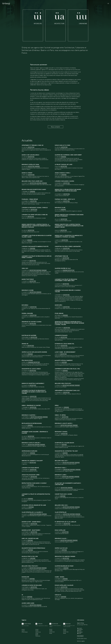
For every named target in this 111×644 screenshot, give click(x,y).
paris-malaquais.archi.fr (27, 509)
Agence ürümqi (26, 624)
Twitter (79, 631)
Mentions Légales (81, 641)
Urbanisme (63, 157)
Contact (23, 631)
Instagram (80, 632)
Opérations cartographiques (61, 377)
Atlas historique (59, 375)
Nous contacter (55, 127)
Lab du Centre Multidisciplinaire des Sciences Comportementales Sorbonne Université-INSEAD (35, 373)
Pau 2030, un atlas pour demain (70, 375)
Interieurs (39, 624)
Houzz (79, 633)
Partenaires (38, 636)
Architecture (31, 147)
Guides (37, 633)
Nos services (38, 632)
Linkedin (80, 628)
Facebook (80, 629)
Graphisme (39, 183)
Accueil (23, 629)
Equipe (37, 635)
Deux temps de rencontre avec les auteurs (64, 379)
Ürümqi (6, 4)
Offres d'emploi (25, 632)
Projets (37, 631)
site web (66, 447)
